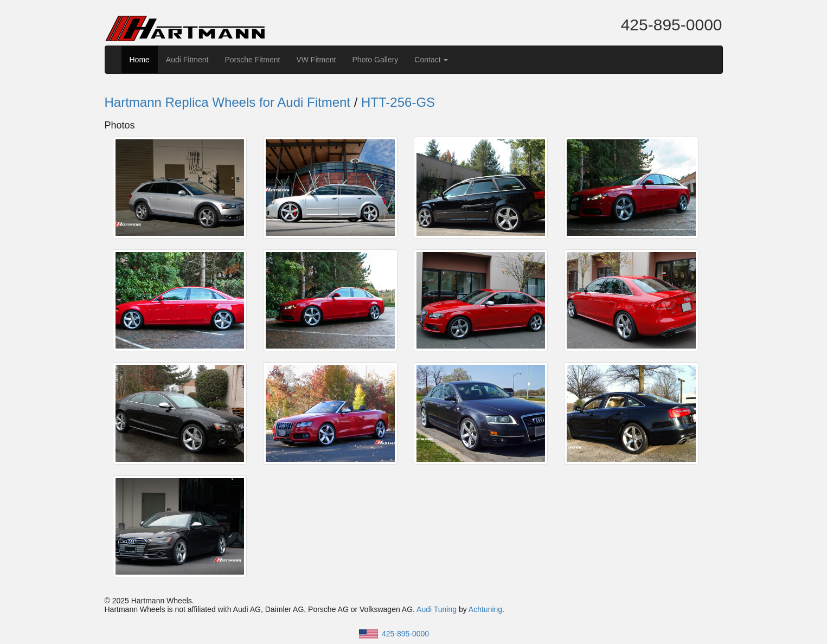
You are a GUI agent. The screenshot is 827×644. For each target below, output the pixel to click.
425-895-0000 (672, 25)
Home (140, 60)
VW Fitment (316, 60)
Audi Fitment (187, 60)
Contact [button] (431, 60)
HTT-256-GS (398, 102)
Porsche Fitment (252, 60)
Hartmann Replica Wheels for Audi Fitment (228, 102)
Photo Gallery (376, 60)
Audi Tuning (437, 609)
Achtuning (485, 609)
